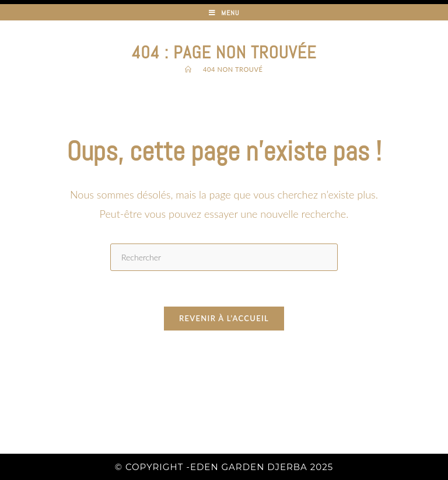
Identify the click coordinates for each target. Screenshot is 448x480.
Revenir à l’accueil (224, 318)
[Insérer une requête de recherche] (224, 257)
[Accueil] (188, 69)
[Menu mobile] (224, 13)
